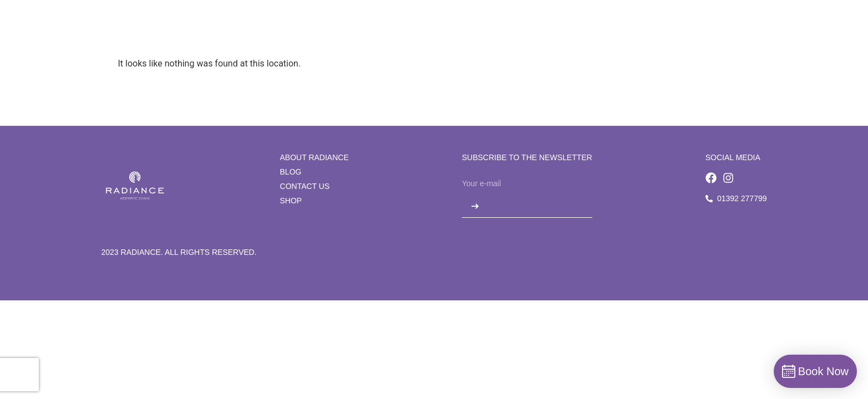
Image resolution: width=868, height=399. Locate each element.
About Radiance (314, 157)
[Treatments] (422, 32)
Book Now (747, 31)
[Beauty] (486, 32)
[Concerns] (353, 32)
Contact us (305, 186)
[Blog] (536, 32)
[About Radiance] (275, 32)
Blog (291, 172)
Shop (291, 201)
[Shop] (653, 32)
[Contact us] (593, 32)
